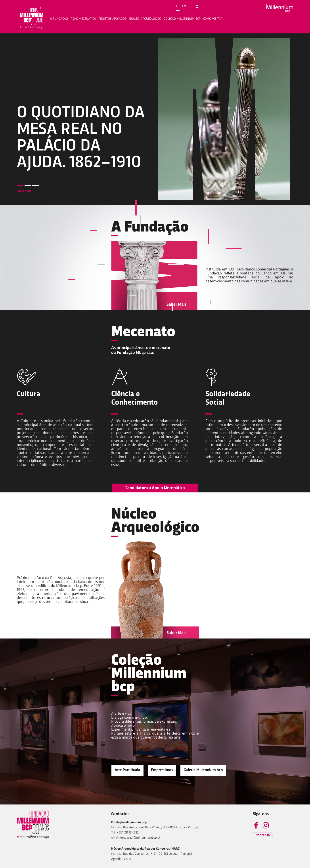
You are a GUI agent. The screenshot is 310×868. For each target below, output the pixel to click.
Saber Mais (176, 305)
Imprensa (263, 835)
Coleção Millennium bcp (182, 19)
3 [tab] (36, 186)
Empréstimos (162, 770)
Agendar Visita (121, 859)
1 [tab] (20, 186)
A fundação (59, 19)
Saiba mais (24, 191)
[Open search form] (197, 7)
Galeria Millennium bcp (203, 770)
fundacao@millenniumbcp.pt (140, 838)
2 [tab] (28, 186)
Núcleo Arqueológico (145, 19)
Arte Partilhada (127, 770)
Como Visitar (213, 19)
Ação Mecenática (83, 19)
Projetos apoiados (112, 19)
